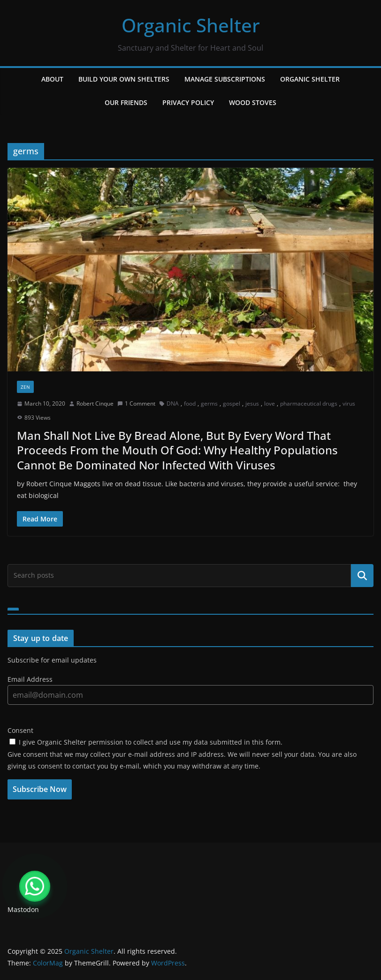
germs (209, 403)
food (190, 403)
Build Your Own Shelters (124, 79)
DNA (173, 403)
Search (362, 575)
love (270, 403)
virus (349, 403)
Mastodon (23, 909)
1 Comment (136, 403)
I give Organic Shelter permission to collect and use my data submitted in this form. (146, 742)
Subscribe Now (40, 789)
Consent (20, 730)
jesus (252, 403)
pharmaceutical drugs (309, 403)
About (52, 79)
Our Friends (126, 102)
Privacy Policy (188, 102)
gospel (232, 403)
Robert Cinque (95, 403)
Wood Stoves (253, 102)
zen (25, 387)
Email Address (30, 679)
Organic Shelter (191, 25)
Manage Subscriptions (225, 79)
